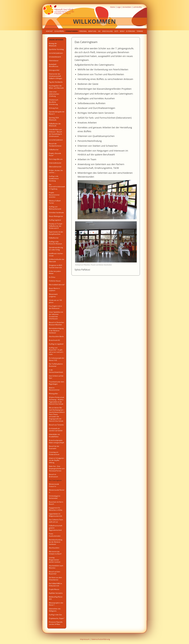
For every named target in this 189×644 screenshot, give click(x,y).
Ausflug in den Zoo (55, 615)
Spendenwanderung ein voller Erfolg (56, 249)
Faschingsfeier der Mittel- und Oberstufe (56, 87)
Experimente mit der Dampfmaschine (56, 233)
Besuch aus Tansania (56, 425)
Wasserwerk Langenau (53, 295)
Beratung (92, 31)
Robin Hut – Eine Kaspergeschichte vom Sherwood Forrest (57, 469)
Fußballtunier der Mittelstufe (55, 125)
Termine (140, 31)
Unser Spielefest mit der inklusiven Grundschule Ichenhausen (56, 315)
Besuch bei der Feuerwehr (54, 447)
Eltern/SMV (130, 31)
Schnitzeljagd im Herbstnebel (55, 497)
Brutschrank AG (54, 340)
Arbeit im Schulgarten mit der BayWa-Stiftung (56, 460)
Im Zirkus (52, 277)
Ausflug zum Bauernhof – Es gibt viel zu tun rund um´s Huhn (56, 351)
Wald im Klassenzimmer (54, 389)
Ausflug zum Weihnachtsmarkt (55, 208)
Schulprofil (59, 31)
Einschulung (107, 31)
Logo (119, 7)
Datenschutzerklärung (101, 639)
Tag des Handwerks (56, 82)
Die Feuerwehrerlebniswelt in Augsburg (57, 187)
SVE (99, 31)
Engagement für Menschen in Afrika (56, 509)
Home (113, 7)
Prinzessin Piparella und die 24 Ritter (56, 623)
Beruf (122, 31)
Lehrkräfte (137, 7)
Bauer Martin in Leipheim (54, 289)
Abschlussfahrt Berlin (56, 336)
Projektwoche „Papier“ (57, 618)
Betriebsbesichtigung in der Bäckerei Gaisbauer (56, 331)
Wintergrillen (53, 394)
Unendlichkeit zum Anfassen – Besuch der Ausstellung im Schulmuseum (55, 133)
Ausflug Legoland (55, 220)
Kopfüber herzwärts (56, 593)
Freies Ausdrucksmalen (55, 535)
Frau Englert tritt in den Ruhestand (55, 307)
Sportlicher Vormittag (56, 49)
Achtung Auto (54, 108)
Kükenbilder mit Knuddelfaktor (54, 435)
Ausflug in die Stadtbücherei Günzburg (54, 178)
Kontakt (49, 31)
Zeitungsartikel (54, 70)
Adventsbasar (54, 61)
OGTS (116, 31)
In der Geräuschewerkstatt (56, 371)
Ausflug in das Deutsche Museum (55, 243)
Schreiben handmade (56, 213)
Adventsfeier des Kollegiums (55, 610)
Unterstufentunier (55, 163)
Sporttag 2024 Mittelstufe (54, 119)
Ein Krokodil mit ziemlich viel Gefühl (56, 430)
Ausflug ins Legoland (56, 344)
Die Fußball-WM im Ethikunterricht (55, 585)
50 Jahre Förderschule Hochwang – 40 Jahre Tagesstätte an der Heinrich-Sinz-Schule (57, 401)
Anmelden (127, 7)
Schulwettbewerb (55, 57)
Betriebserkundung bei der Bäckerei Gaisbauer (56, 542)
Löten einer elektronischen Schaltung (54, 94)
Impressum (85, 639)
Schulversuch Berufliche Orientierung (54, 102)
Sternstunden (72, 31)
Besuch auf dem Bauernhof (55, 573)
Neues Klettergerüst (56, 216)
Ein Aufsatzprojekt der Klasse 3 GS (57, 359)
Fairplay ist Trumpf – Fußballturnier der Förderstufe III (56, 226)
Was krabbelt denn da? (57, 285)
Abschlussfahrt (54, 548)
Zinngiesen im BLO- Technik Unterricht (56, 266)
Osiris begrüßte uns (56, 159)
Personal (83, 31)
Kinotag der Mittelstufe (53, 45)
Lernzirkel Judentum (56, 53)
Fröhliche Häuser (55, 281)
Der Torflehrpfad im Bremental (56, 365)
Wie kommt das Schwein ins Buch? (55, 553)
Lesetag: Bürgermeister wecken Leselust (55, 560)
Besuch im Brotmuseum (53, 475)
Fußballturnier (54, 150)
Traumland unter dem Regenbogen (57, 383)
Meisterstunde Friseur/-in (54, 485)
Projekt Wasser (54, 589)
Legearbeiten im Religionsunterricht (55, 515)
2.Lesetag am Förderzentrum (54, 453)
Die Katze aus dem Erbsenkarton (55, 579)
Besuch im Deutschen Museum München (56, 323)
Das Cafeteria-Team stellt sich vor (56, 521)
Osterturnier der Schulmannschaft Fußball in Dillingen (55, 76)
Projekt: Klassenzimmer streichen (54, 195)
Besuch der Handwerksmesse (55, 145)
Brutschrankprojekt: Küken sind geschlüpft (56, 441)
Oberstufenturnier (55, 167)
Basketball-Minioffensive (54, 65)
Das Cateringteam (55, 480)
